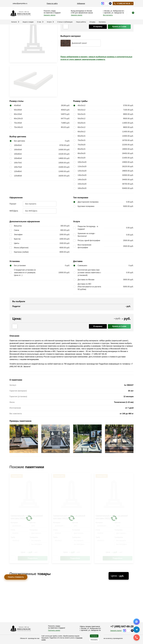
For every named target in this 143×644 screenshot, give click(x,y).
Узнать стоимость (16, 577)
